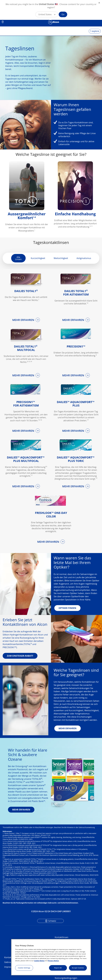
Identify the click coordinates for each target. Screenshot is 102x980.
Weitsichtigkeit (61, 258)
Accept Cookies (78, 968)
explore (95, 31)
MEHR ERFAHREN (24, 320)
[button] (47, 14)
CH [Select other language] (3, 22)
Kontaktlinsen (61, 937)
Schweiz (52, 921)
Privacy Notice (53, 961)
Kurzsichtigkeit (38, 258)
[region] (51, 957)
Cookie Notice (39, 961)
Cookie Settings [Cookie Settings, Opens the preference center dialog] (24, 968)
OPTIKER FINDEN (67, 608)
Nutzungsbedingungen (66, 978)
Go (63, 14)
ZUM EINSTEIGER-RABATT (20, 656)
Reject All (58, 968)
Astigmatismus (84, 258)
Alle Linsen (18, 258)
